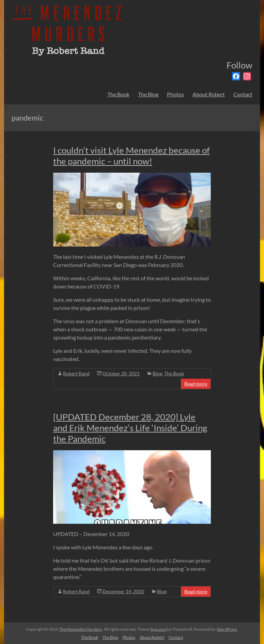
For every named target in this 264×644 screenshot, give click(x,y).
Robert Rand (76, 373)
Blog (157, 373)
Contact (243, 94)
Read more (196, 384)
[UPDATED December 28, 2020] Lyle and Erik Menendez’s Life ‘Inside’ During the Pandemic (130, 428)
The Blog (148, 94)
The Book (118, 94)
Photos (175, 94)
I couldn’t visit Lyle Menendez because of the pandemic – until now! (131, 156)
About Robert (209, 94)
